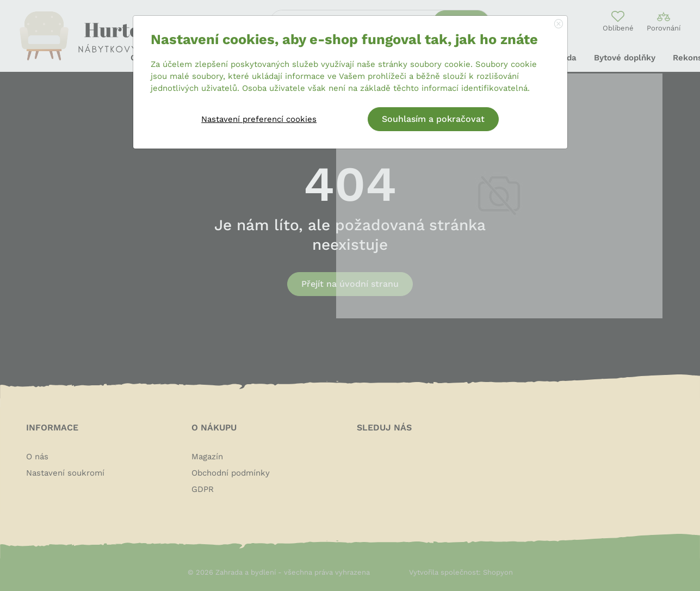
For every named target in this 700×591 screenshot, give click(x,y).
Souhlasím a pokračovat (433, 119)
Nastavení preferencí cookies (259, 119)
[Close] (559, 24)
